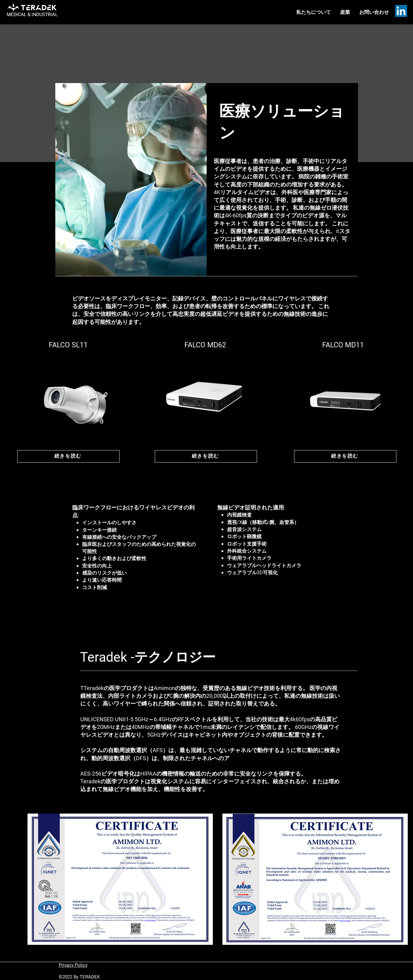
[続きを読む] (68, 456)
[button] (345, 12)
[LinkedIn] (401, 11)
